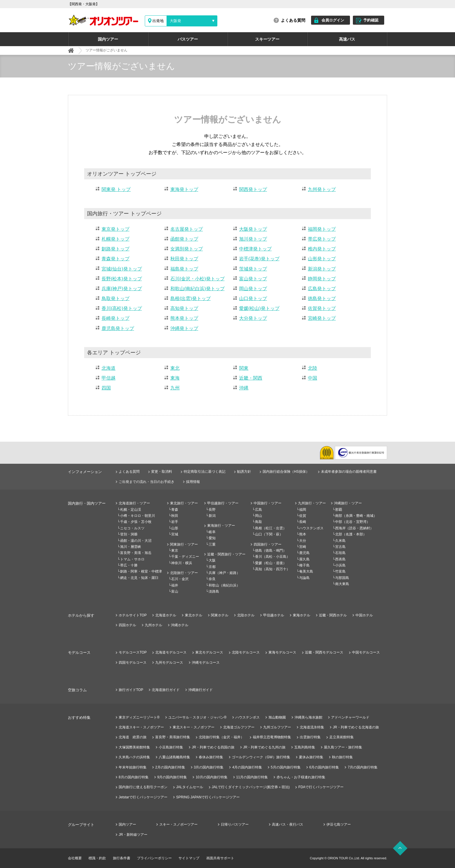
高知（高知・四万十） (272, 569)
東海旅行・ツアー (221, 526)
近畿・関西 (251, 378)
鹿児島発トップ (118, 328)
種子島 (304, 565)
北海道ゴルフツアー (239, 727)
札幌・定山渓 (131, 510)
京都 (212, 567)
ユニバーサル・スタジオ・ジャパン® (197, 717)
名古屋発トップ (187, 229)
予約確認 (371, 20)
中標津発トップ (255, 249)
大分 (303, 541)
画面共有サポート (220, 858)
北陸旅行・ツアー (184, 573)
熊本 (303, 534)
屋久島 (304, 559)
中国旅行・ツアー (268, 503)
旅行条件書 (122, 858)
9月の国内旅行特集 (172, 777)
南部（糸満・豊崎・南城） (356, 516)
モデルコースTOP (133, 652)
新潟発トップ (322, 269)
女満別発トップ (187, 249)
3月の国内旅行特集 (209, 767)
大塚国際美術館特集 (134, 747)
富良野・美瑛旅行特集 (173, 737)
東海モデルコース (282, 652)
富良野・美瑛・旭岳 (136, 553)
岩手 (175, 522)
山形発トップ (322, 259)
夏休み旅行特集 (311, 757)
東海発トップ (184, 189)
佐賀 (303, 516)
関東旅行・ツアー (184, 544)
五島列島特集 (305, 747)
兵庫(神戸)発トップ (122, 289)
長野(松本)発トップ (122, 279)
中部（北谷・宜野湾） (353, 522)
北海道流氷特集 (312, 727)
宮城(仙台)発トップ (122, 269)
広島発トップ (322, 289)
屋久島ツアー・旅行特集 (343, 747)
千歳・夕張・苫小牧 (136, 522)
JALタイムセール (190, 787)
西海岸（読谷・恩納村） (354, 528)
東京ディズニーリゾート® (139, 717)
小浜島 (340, 565)
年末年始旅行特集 (133, 767)
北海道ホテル (166, 615)
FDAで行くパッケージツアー (321, 787)
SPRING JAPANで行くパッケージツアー (208, 797)
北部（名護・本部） (351, 534)
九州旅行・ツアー (312, 503)
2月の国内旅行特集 (170, 767)
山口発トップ (253, 298)
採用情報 (193, 482)
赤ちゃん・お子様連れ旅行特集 (301, 777)
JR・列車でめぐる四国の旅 (213, 747)
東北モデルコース (209, 652)
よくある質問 (293, 20)
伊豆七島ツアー (339, 824)
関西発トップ (253, 189)
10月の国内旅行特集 (211, 777)
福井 (175, 585)
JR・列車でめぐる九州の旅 (264, 747)
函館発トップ (184, 239)
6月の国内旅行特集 (324, 767)
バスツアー (188, 39)
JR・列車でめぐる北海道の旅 (356, 727)
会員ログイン (333, 20)
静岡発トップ (322, 279)
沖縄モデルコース (206, 663)
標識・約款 (97, 858)
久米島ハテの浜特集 (134, 757)
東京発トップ (115, 229)
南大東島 (342, 584)
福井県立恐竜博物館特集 (272, 737)
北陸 (313, 368)
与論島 (304, 578)
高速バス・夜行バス (288, 824)
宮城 (175, 534)
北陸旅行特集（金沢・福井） (221, 737)
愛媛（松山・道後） (271, 563)
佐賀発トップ (322, 308)
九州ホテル (154, 625)
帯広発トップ (322, 239)
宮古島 (340, 547)
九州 (175, 388)
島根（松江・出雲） (271, 528)
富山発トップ (253, 279)
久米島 (340, 541)
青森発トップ (115, 259)
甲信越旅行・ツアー (223, 503)
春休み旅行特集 (211, 757)
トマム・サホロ (132, 559)
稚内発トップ (322, 249)
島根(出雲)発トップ (191, 298)
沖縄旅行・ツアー (348, 503)
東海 (175, 378)
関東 (244, 368)
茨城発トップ (253, 269)
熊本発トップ (184, 318)
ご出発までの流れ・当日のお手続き (147, 482)
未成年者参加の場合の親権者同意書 (349, 472)
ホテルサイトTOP (133, 615)
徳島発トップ (322, 298)
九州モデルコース (169, 663)
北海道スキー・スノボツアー (141, 727)
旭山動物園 (277, 717)
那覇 (339, 510)
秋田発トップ (184, 259)
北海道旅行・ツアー (134, 503)
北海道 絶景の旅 (133, 737)
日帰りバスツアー (235, 824)
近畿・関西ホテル (333, 615)
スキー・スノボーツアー (178, 824)
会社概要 (75, 858)
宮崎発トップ (322, 318)
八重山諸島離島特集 (174, 757)
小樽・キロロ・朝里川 (138, 516)
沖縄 (244, 388)
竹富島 (340, 571)
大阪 (212, 560)
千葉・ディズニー (185, 557)
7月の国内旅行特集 (363, 767)
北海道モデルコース (171, 652)
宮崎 (303, 547)
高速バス (347, 39)
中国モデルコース (366, 652)
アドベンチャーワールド (350, 717)
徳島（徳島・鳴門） (271, 551)
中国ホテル (364, 615)
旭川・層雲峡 (131, 547)
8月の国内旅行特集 (134, 777)
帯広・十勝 (129, 565)
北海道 (109, 368)
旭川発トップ (253, 239)
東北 (175, 368)
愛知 (212, 538)
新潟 (212, 516)
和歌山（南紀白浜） (224, 585)
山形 (175, 528)
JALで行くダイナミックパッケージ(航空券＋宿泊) (251, 787)
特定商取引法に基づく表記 (205, 472)
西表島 (340, 559)
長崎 (303, 522)
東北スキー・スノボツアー (194, 727)
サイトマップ (189, 858)
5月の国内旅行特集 (286, 767)
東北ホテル (194, 615)
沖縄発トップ (184, 328)
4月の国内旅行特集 (247, 767)
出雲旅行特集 (310, 737)
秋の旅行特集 (342, 757)
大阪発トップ (253, 229)
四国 (106, 388)
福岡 (303, 510)
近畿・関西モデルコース (324, 652)
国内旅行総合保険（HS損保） (286, 472)
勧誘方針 (244, 472)
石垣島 (340, 553)
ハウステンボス (311, 528)
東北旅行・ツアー (184, 503)
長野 (212, 510)
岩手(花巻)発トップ (259, 259)
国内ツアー (108, 39)
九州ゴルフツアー (277, 727)
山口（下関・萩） (269, 534)
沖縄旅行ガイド (201, 690)
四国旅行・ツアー (268, 544)
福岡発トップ (322, 229)
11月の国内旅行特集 (252, 777)
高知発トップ (184, 308)
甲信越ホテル (274, 615)
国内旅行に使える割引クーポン (143, 787)
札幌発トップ (115, 239)
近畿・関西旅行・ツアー (226, 554)
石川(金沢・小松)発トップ (197, 279)
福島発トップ (184, 269)
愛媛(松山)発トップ (259, 308)
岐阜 (212, 532)
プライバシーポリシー (154, 858)
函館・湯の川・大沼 (136, 541)
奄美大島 (306, 571)
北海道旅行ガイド (166, 690)
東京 (175, 551)
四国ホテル (127, 625)
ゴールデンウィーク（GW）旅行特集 (261, 757)
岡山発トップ (253, 289)
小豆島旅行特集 (171, 747)
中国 (313, 378)
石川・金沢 (180, 579)
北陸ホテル (246, 615)
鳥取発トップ (115, 298)
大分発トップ (253, 318)
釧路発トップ (115, 249)
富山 (175, 591)
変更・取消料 (162, 472)
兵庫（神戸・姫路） (224, 573)
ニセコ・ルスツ (132, 528)
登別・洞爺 (129, 534)
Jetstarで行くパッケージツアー (143, 797)
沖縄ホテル (180, 625)
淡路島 (214, 591)
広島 (259, 510)
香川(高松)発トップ (122, 308)
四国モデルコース (133, 663)
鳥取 (259, 522)
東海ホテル (301, 615)
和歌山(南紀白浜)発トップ (197, 289)
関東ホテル (220, 615)
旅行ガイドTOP (131, 690)
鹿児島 (304, 553)
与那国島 (342, 578)
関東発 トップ (116, 189)
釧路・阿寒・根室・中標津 (141, 571)
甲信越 (109, 378)
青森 (175, 510)
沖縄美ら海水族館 (308, 717)
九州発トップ (322, 189)
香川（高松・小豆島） (272, 557)
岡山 (259, 516)
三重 (212, 544)
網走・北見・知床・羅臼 (139, 578)
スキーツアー (267, 39)
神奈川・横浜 (182, 563)
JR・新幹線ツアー (133, 835)
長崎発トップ (115, 318)
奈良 (212, 579)
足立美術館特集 (342, 737)
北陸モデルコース (246, 652)
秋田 (175, 516)
